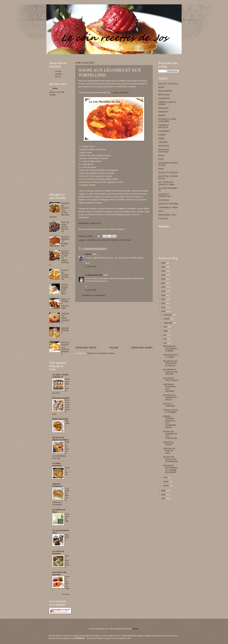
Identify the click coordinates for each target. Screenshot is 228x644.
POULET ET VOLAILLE (168, 173)
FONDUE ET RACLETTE (164, 126)
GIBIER (162, 139)
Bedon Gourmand (60, 419)
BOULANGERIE (165, 91)
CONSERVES (164, 98)
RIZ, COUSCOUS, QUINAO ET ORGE (166, 183)
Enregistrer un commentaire (94, 295)
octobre (167, 319)
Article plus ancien (142, 347)
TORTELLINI (125, 240)
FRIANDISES (164, 131)
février (166, 481)
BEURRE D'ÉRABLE (65, 330)
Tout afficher (66, 594)
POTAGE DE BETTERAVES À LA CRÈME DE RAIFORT (170, 469)
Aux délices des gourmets (59, 573)
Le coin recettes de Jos (58, 74)
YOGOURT (163, 219)
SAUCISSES (164, 200)
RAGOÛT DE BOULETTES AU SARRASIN (170, 459)
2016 (164, 287)
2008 (164, 495)
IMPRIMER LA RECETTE (90, 223)
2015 (164, 291)
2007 (164, 499)
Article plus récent (86, 347)
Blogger (136, 629)
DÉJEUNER (163, 108)
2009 (164, 491)
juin (165, 335)
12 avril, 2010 (91, 266)
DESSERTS (163, 112)
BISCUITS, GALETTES (168, 84)
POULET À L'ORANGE (169, 405)
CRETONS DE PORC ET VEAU (169, 451)
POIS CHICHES (103, 240)
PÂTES (161, 156)
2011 (164, 307)
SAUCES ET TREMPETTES (165, 195)
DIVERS (162, 115)
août (166, 327)
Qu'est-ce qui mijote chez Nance (60, 439)
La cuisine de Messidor (58, 552)
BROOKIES (67, 537)
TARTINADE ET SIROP (168, 208)
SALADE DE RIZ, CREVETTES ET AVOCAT (170, 363)
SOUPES (115, 240)
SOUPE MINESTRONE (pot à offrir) (65, 289)
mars (166, 477)
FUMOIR (162, 135)
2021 (164, 271)
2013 (164, 299)
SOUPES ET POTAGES (168, 204)
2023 (164, 263)
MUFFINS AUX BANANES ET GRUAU (170, 397)
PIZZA (161, 159)
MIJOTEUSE (164, 146)
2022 (164, 267)
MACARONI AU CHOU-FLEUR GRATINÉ (170, 372)
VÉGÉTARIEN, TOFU (167, 215)
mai (165, 339)
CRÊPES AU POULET (168, 443)
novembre (168, 315)
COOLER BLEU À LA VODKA (171, 356)
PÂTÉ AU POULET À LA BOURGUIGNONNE (65, 348)
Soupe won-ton (67, 471)
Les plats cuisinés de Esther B (60, 376)
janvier (166, 486)
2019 (164, 279)
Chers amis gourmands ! (67, 562)
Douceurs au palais (61, 398)
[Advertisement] (102, 55)
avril (165, 343)
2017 (164, 283)
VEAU (161, 211)
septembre (168, 323)
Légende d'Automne (57, 485)
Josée (55, 88)
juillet (166, 331)
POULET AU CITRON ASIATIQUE (65, 275)
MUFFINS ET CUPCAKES (164, 151)
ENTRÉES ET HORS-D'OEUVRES (168, 120)
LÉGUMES (91, 240)
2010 (164, 311)
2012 (164, 303)
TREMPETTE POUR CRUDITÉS (65, 318)
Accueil (114, 347)
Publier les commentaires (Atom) (101, 353)
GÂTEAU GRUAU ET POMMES (170, 411)
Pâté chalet (67, 423)
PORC (161, 169)
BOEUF (162, 87)
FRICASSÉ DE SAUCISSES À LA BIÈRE (170, 348)
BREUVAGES (164, 95)
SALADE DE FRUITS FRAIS (170, 379)
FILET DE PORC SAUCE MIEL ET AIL (65, 227)
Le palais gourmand (120, 93)
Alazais (88, 254)
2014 (164, 295)
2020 (164, 275)
